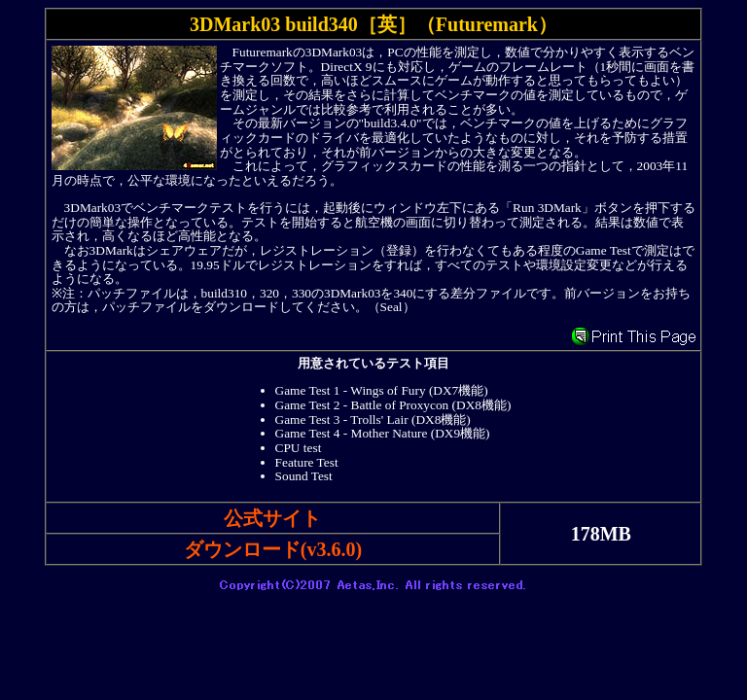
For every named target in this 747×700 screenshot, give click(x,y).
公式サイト (272, 518)
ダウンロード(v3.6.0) (273, 549)
